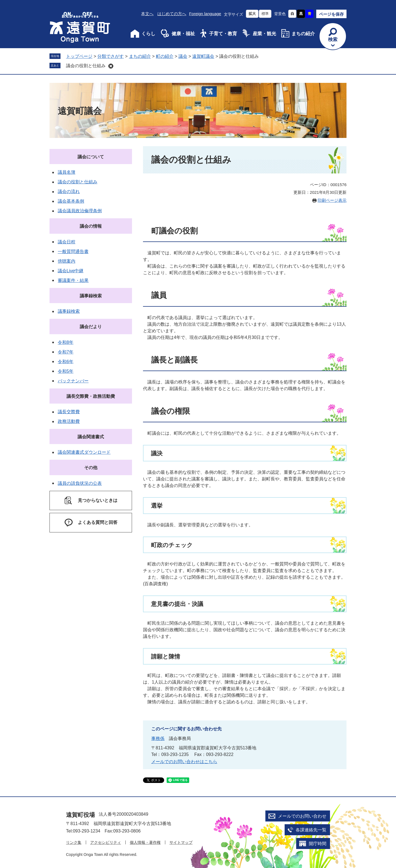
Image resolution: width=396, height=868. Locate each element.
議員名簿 (67, 172)
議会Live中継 (71, 271)
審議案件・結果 (73, 280)
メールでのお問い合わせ (302, 816)
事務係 (158, 738)
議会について (91, 157)
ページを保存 (331, 14)
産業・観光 (264, 34)
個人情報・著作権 (145, 842)
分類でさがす (111, 56)
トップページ (79, 56)
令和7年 (66, 352)
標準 (265, 14)
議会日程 (67, 242)
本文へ (147, 14)
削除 (111, 66)
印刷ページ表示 (332, 200)
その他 (91, 468)
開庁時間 (318, 844)
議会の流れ (69, 191)
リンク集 (74, 842)
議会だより (91, 327)
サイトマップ (181, 842)
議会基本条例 (71, 201)
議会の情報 (91, 226)
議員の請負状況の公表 (80, 483)
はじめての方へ (172, 14)
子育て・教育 (223, 34)
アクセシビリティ (106, 842)
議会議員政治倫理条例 (80, 211)
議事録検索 (91, 296)
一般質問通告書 (73, 251)
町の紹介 (165, 56)
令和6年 (66, 362)
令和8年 (66, 342)
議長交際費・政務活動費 (91, 396)
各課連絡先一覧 (311, 830)
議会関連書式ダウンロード (84, 452)
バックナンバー (73, 381)
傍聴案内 (67, 261)
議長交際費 (69, 412)
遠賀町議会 (203, 56)
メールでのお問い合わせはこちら (184, 762)
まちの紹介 (303, 34)
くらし (148, 34)
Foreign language (205, 14)
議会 (183, 56)
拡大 (252, 14)
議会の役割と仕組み (86, 66)
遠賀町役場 (80, 815)
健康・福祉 (183, 34)
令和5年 (66, 371)
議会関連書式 (91, 437)
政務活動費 (69, 421)
